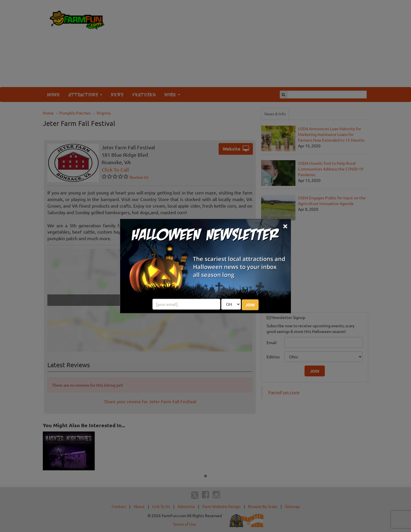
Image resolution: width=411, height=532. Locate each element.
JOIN (250, 305)
